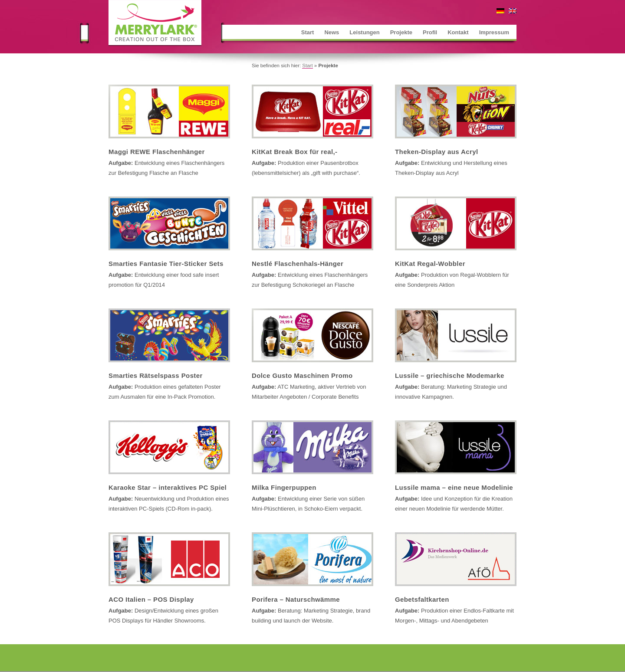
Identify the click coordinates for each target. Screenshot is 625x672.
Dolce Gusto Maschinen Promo (302, 375)
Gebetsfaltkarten (422, 599)
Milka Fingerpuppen (284, 487)
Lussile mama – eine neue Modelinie (454, 487)
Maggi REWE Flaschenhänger (157, 152)
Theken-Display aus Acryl (437, 152)
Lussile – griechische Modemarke (450, 375)
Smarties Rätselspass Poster (156, 375)
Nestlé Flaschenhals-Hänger (298, 264)
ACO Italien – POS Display (151, 599)
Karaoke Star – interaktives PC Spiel (168, 487)
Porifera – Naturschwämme (296, 599)
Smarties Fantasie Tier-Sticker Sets (166, 264)
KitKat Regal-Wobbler (430, 264)
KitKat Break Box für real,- (295, 152)
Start (307, 66)
